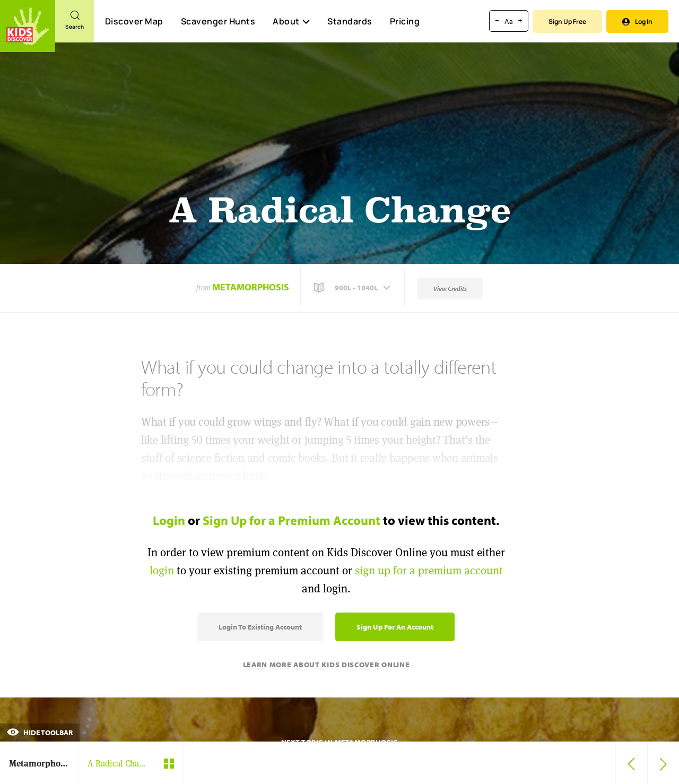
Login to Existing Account (260, 627)
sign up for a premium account (429, 570)
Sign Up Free (567, 21)
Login (169, 520)
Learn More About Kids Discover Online (327, 665)
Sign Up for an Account (395, 627)
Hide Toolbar (40, 733)
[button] (353, 288)
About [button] (291, 21)
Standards (350, 21)
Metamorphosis (251, 287)
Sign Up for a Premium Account (291, 520)
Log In (637, 21)
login (162, 570)
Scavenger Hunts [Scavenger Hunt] (218, 22)
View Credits (450, 288)
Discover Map (134, 21)
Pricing (405, 21)
